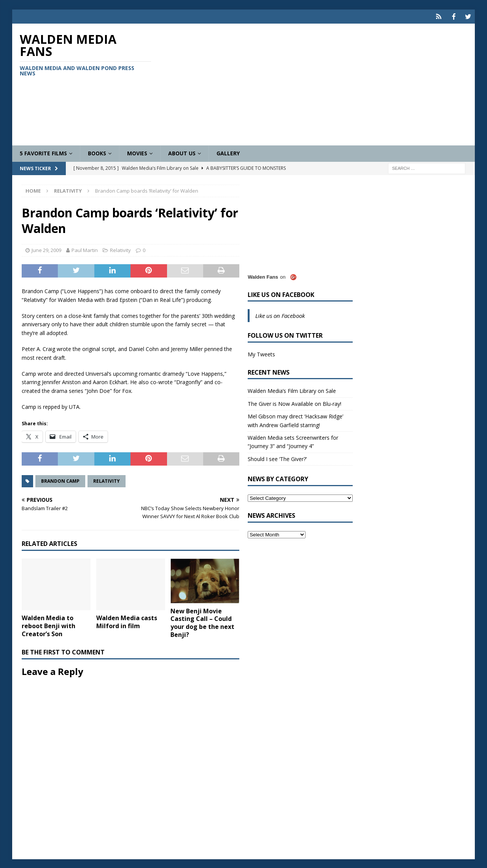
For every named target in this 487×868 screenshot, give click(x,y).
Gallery (228, 152)
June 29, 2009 (46, 249)
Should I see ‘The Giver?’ (277, 458)
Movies (137, 152)
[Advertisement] (319, 84)
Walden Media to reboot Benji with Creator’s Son (49, 625)
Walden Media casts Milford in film (127, 621)
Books (97, 152)
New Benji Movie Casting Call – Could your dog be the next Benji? (202, 622)
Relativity (120, 249)
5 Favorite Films (43, 152)
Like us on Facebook (281, 294)
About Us (182, 152)
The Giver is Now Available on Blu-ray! (294, 403)
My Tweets (261, 353)
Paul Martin (85, 249)
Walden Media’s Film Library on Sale (292, 390)
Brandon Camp (60, 480)
